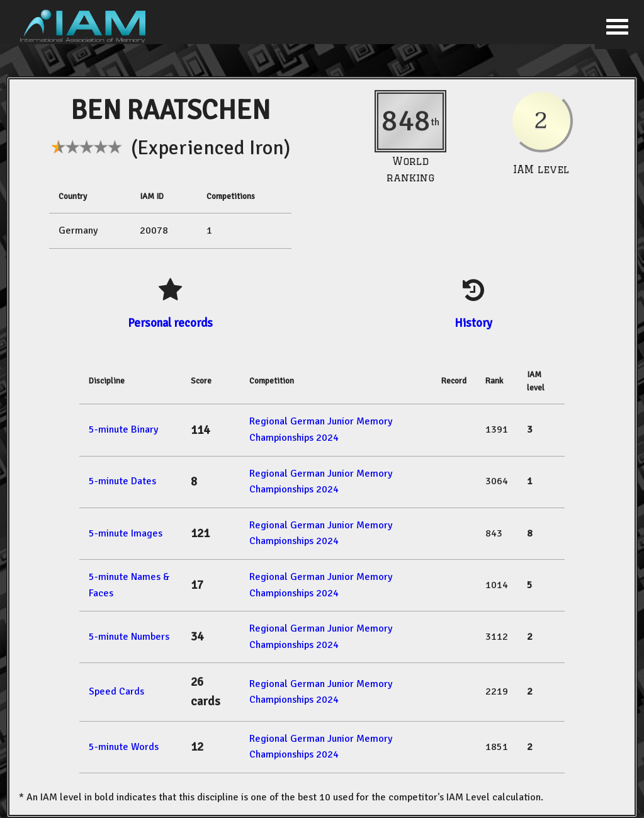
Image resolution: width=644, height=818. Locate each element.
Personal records (170, 323)
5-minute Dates (122, 481)
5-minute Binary (123, 429)
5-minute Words (124, 747)
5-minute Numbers (129, 637)
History (473, 323)
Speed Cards (116, 691)
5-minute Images (126, 533)
